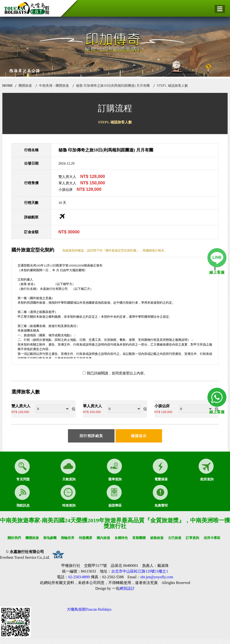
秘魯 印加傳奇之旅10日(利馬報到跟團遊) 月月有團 (113, 86)
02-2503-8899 (79, 577)
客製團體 (139, 538)
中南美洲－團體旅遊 (54, 86)
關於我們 (14, 538)
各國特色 (121, 538)
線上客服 (217, 272)
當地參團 (50, 538)
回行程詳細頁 (91, 436)
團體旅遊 (25, 86)
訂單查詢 (192, 538)
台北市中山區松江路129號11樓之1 (140, 571)
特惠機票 (86, 538)
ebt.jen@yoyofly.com (157, 577)
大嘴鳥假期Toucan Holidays (89, 609)
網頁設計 (127, 588)
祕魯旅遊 (157, 538)
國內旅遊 (103, 538)
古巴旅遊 (175, 538)
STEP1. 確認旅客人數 (172, 86)
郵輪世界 (68, 538)
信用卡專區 (212, 538)
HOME (8, 86)
